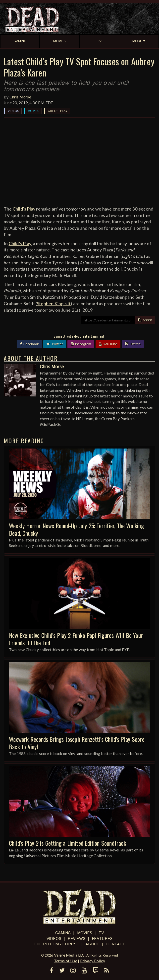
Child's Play (57, 111)
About (92, 944)
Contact (115, 944)
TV (101, 933)
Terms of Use (66, 961)
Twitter (55, 344)
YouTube (108, 344)
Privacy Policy (93, 961)
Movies (33, 111)
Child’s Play (24, 209)
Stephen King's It (54, 303)
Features (102, 939)
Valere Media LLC (69, 955)
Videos (13, 111)
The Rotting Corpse (56, 944)
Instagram (81, 344)
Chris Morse (20, 97)
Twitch (133, 344)
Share (145, 320)
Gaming (63, 933)
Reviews (77, 939)
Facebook (29, 344)
